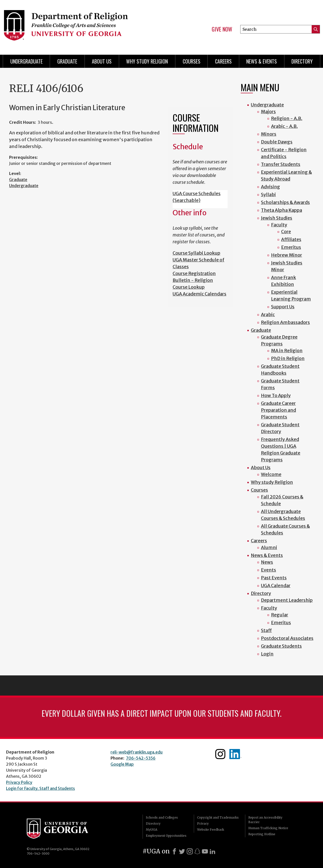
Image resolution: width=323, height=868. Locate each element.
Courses (192, 61)
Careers (223, 61)
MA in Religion (287, 351)
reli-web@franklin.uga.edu (137, 752)
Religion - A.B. (287, 118)
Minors (269, 134)
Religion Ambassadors (285, 322)
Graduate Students (281, 646)
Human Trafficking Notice (268, 828)
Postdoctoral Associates (287, 638)
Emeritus (291, 247)
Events (268, 570)
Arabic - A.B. (284, 126)
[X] (182, 851)
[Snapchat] (197, 851)
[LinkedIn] (212, 851)
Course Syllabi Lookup (196, 253)
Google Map (122, 764)
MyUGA (152, 830)
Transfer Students (281, 164)
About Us (102, 61)
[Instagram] (190, 851)
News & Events (262, 61)
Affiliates (291, 239)
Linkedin (235, 754)
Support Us (283, 307)
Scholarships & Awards (285, 202)
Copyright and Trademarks (218, 817)
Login (267, 654)
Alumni (269, 547)
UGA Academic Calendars (199, 294)
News (267, 562)
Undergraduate (26, 61)
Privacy (203, 824)
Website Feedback (211, 830)
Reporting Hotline (262, 834)
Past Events (274, 578)
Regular (280, 615)
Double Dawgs (277, 142)
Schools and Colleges (162, 817)
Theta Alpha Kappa (281, 210)
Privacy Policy (19, 782)
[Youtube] (205, 851)
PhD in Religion (288, 358)
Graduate (67, 61)
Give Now (222, 29)
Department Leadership (287, 600)
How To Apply (276, 395)
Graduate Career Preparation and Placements (278, 410)
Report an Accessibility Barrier (265, 820)
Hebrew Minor (287, 255)
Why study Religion (147, 61)
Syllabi (268, 194)
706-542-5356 (141, 758)
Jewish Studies (277, 218)
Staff (266, 630)
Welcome (271, 474)
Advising (271, 187)
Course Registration (194, 273)
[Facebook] (174, 851)
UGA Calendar (276, 586)
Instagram (220, 754)
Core (286, 232)
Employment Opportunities (166, 836)
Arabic (268, 315)
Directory (302, 61)
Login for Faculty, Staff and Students (41, 788)
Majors (268, 112)
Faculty (279, 225)
